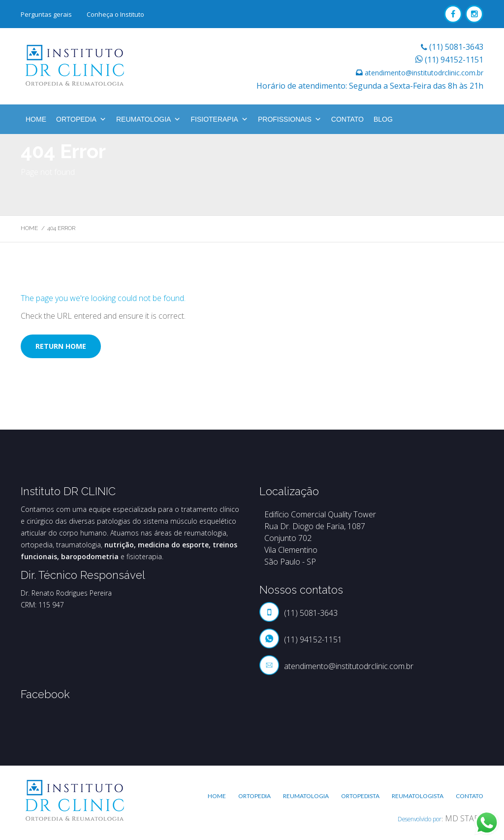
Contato (347, 119)
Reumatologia (149, 119)
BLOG (383, 119)
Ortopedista (360, 796)
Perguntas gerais (46, 14)
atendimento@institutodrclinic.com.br (424, 73)
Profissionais (290, 119)
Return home (61, 346)
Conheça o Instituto (115, 14)
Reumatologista (418, 796)
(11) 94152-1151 (454, 60)
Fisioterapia (219, 119)
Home (36, 119)
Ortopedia (81, 119)
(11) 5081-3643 (456, 47)
